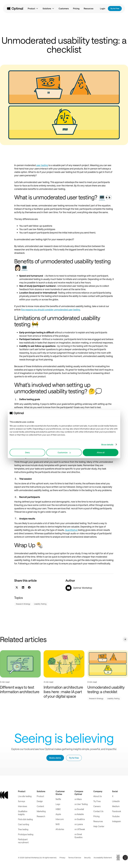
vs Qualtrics (80, 819)
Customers (64, 8)
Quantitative (71, 530)
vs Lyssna (79, 824)
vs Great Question (78, 836)
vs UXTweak (80, 829)
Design (40, 801)
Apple (58, 814)
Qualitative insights (23, 813)
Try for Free (115, 8)
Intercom (60, 819)
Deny (27, 453)
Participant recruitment (23, 841)
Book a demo (55, 758)
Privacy (62, 858)
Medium (116, 806)
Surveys (21, 801)
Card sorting (23, 824)
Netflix (58, 799)
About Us (97, 796)
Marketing (41, 811)
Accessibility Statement (103, 858)
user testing (42, 165)
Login (103, 8)
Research (41, 816)
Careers (97, 806)
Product (40, 796)
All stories (60, 829)
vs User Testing (81, 804)
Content (40, 806)
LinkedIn (116, 801)
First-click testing (25, 819)
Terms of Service (75, 858)
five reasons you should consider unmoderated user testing (51, 310)
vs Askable (79, 814)
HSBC (58, 809)
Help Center (99, 826)
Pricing (76, 8)
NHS (58, 824)
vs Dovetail (79, 809)
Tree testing (23, 829)
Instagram (116, 821)
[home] (15, 9)
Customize (64, 453)
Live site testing (25, 796)
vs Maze (78, 799)
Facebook (117, 811)
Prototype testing (26, 834)
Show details (107, 444)
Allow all (101, 453)
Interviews (22, 806)
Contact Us (98, 811)
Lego (58, 804)
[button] (33, 9)
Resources (89, 8)
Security (87, 858)
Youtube (116, 816)
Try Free (97, 801)
